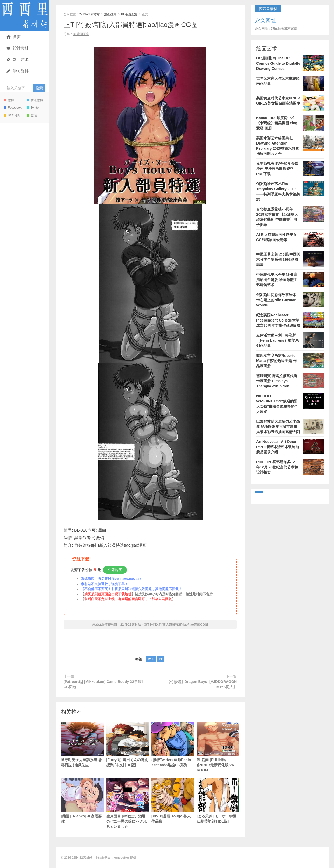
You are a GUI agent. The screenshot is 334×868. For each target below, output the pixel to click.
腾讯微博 (35, 100)
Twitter (33, 108)
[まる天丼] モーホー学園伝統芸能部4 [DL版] (218, 801)
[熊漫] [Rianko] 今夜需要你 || (82, 801)
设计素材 (18, 48)
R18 (151, 659)
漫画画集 (110, 14)
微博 (9, 100)
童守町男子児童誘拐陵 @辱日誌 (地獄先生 (82, 744)
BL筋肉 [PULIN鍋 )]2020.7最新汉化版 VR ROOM (218, 747)
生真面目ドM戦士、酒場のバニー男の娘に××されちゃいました (128, 803)
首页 (14, 37)
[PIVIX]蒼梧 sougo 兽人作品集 (173, 801)
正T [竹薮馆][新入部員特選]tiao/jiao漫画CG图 (131, 25)
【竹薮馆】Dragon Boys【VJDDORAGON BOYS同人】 (202, 684)
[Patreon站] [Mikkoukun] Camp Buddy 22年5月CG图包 (103, 684)
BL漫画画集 (129, 14)
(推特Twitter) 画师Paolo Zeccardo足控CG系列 (173, 744)
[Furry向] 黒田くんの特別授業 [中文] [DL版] (128, 744)
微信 (32, 115)
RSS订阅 (12, 115)
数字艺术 (18, 60)
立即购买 (115, 570)
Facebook (13, 108)
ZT (161, 659)
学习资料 (18, 71)
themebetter (120, 858)
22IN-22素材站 (25, 16)
